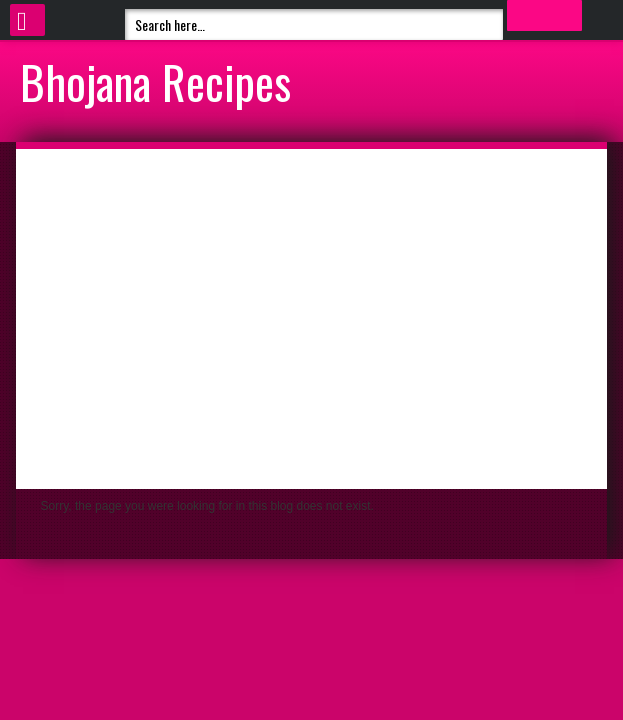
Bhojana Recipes (155, 81)
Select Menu (27, 20)
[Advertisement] (312, 319)
